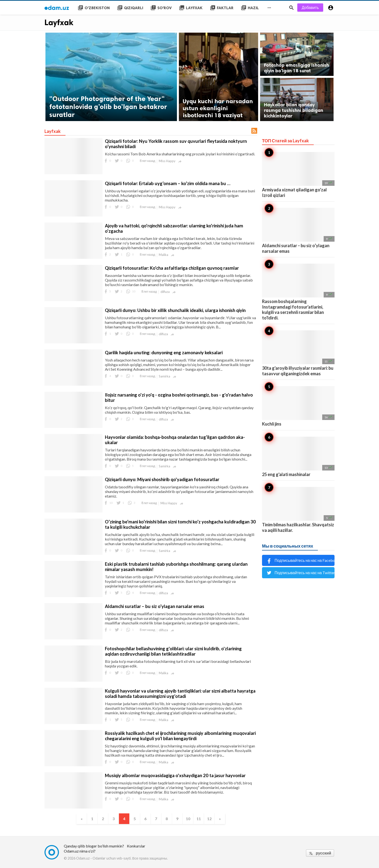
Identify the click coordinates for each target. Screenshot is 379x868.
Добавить (310, 7)
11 (199, 819)
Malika (164, 255)
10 (188, 819)
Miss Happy (167, 161)
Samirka (164, 376)
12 (209, 819)
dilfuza (165, 292)
